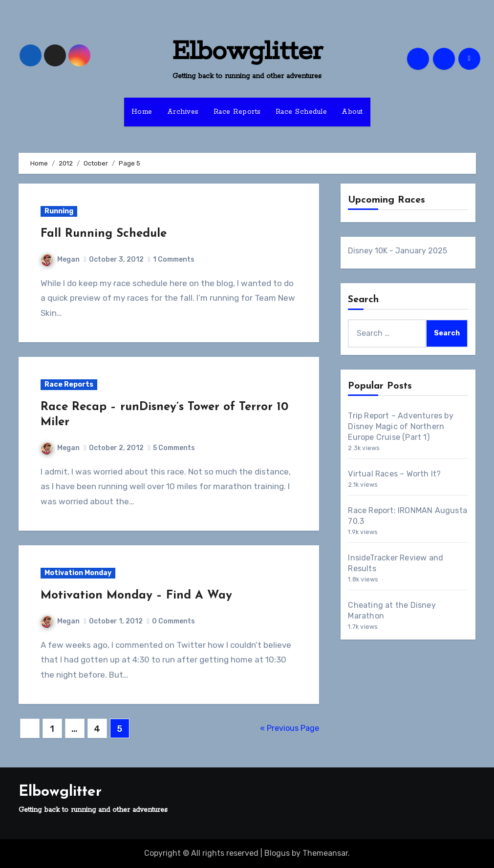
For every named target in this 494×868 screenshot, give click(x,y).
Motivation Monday (78, 573)
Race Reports (237, 112)
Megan (60, 259)
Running (59, 211)
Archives (183, 112)
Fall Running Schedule (104, 234)
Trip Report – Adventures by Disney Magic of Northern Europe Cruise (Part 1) (400, 426)
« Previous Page (290, 728)
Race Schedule (301, 112)
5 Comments (174, 448)
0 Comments (173, 621)
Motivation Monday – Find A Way (136, 596)
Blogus (277, 853)
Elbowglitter (247, 52)
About (352, 112)
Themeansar (325, 853)
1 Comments (174, 259)
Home (142, 112)
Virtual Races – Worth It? (394, 474)
